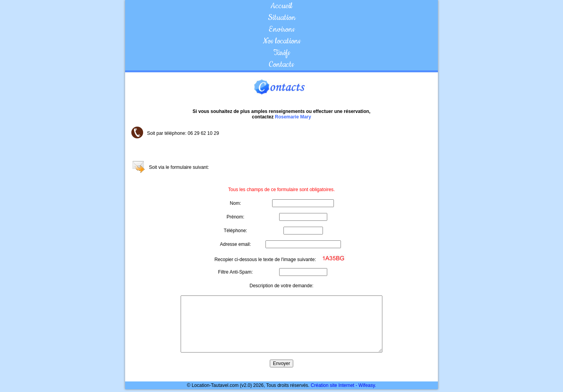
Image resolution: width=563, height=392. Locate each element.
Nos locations (282, 41)
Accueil (281, 6)
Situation (282, 18)
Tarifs (282, 53)
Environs (282, 29)
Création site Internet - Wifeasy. (343, 385)
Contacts (281, 64)
